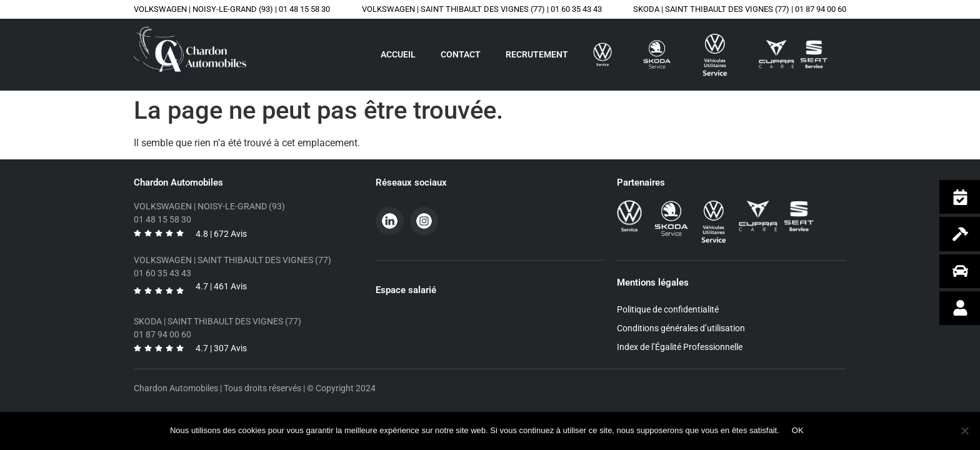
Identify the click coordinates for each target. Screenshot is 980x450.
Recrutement (537, 54)
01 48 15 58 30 (304, 9)
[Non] (964, 431)
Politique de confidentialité (668, 309)
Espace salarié (406, 290)
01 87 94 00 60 (821, 9)
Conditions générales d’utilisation (681, 328)
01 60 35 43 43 (576, 9)
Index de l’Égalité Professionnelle (680, 347)
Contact (461, 54)
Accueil (398, 54)
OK (798, 430)
